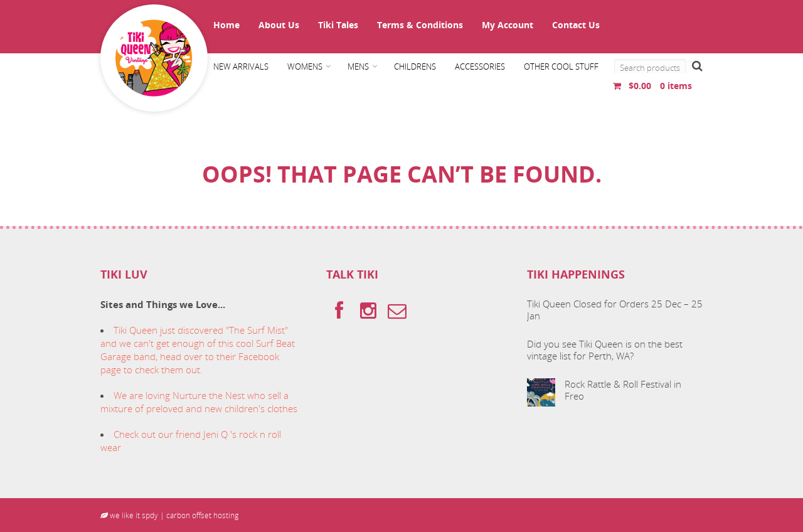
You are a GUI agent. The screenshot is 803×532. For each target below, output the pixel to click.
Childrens (415, 66)
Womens (305, 66)
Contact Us (576, 25)
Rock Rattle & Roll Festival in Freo (623, 390)
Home (226, 25)
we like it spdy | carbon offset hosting (169, 515)
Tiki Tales (338, 25)
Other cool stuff (561, 66)
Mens (358, 66)
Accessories (480, 66)
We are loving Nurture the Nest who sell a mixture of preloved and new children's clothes (199, 402)
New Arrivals (241, 66)
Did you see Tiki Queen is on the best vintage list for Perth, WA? (605, 350)
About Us (279, 25)
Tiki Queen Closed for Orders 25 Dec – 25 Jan (615, 310)
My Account (508, 25)
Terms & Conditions (420, 25)
